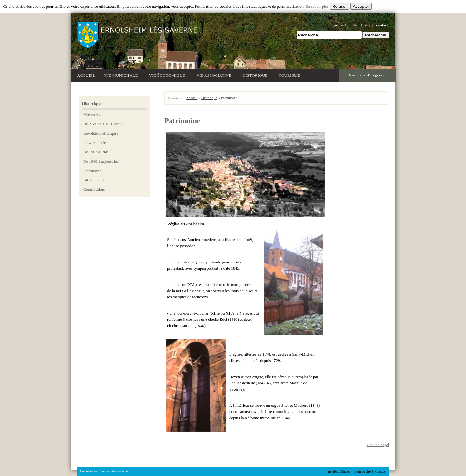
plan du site (361, 25)
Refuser (340, 6)
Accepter (361, 6)
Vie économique (168, 75)
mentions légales (339, 471)
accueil (340, 25)
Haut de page (378, 445)
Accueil (86, 75)
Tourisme (291, 75)
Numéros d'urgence (367, 75)
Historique (256, 75)
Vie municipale (122, 75)
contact (382, 25)
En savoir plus (317, 6)
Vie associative (215, 75)
